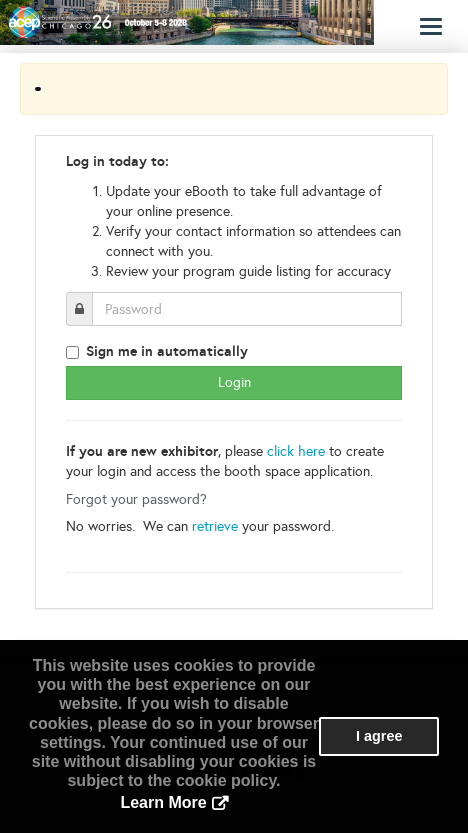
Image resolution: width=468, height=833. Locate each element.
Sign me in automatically (167, 351)
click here (296, 451)
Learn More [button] (163, 802)
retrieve (215, 526)
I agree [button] (379, 736)
